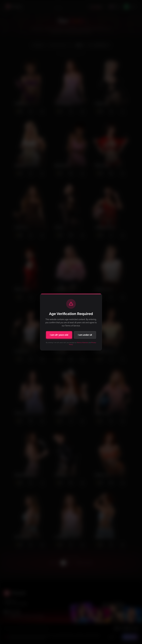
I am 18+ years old (59, 335)
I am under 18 (85, 335)
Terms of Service (82, 343)
